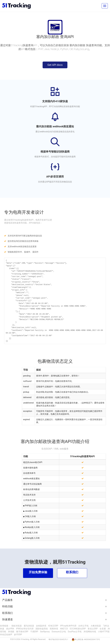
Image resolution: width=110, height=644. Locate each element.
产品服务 (7, 600)
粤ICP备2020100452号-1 (58, 639)
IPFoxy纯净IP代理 (68, 626)
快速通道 (7, 619)
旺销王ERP (53, 626)
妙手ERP (18, 634)
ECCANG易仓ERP (78, 629)
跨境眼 (11, 632)
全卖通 (103, 629)
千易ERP (34, 632)
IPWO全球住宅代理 (25, 629)
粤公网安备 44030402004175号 (87, 639)
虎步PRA (10, 629)
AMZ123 (64, 629)
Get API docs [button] (55, 65)
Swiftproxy (45, 632)
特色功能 (7, 606)
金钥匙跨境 (41, 626)
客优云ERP (93, 629)
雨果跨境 (54, 629)
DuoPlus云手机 (75, 632)
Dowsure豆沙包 (59, 632)
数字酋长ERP (22, 632)
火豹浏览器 (96, 626)
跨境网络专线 (90, 632)
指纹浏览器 (17, 626)
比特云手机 (84, 626)
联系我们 (7, 613)
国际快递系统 (42, 629)
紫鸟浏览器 (29, 626)
